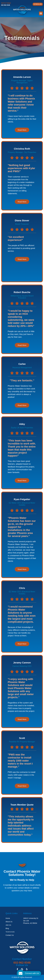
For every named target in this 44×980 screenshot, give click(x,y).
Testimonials (10, 932)
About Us (9, 922)
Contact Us (10, 935)
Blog (7, 928)
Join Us (8, 925)
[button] (41, 13)
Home (8, 918)
